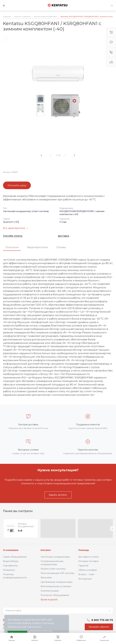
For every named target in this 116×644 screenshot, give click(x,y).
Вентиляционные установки (56, 586)
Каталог (46, 550)
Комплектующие (50, 591)
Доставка (64, 236)
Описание (12, 247)
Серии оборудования (15, 557)
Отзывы (61, 247)
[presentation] (3, 529)
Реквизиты (9, 570)
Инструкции (85, 579)
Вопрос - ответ (87, 574)
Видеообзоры (11, 561)
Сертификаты (10, 566)
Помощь (84, 550)
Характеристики (37, 247)
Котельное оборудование (55, 595)
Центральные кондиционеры (56, 582)
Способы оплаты (13, 236)
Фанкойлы (46, 578)
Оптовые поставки (89, 561)
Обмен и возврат (88, 570)
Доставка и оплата (89, 557)
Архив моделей (49, 600)
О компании (11, 550)
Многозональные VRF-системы (57, 573)
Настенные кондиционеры (55, 557)
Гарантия (83, 566)
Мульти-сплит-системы (53, 569)
